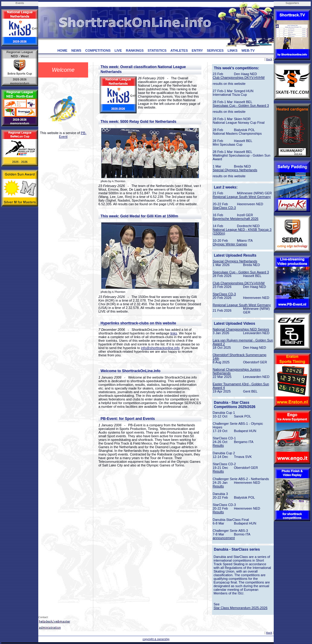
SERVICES (215, 50)
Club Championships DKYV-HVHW (239, 78)
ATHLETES (179, 50)
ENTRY (197, 50)
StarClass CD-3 (224, 208)
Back (269, 59)
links (174, 333)
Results (218, 445)
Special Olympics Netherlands (235, 170)
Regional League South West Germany (242, 197)
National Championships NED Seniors (241, 329)
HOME (62, 50)
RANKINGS (135, 50)
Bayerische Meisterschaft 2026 (235, 219)
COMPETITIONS (98, 50)
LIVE (118, 50)
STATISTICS (157, 50)
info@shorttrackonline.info (160, 348)
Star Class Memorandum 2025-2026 (240, 608)
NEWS (76, 50)
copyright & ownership (156, 639)
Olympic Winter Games (230, 244)
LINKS (233, 50)
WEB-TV (248, 50)
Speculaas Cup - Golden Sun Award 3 (241, 106)
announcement (224, 538)
